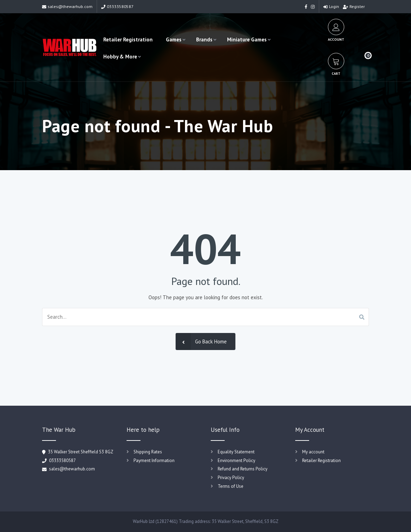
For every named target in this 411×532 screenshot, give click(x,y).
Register (354, 6)
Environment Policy (236, 460)
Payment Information (154, 460)
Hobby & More (120, 57)
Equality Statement (236, 452)
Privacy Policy (231, 478)
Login (331, 6)
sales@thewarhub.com (67, 6)
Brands (204, 39)
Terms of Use (231, 486)
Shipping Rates (148, 452)
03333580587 (117, 6)
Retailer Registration (128, 39)
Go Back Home (201, 342)
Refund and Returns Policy (243, 469)
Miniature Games (247, 39)
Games (174, 39)
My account (313, 452)
